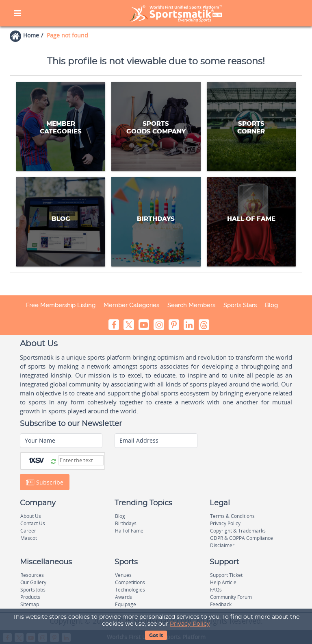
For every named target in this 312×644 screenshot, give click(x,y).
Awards (123, 597)
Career (28, 531)
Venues (123, 575)
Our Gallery (33, 582)
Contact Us (33, 523)
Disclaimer (222, 545)
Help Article (223, 582)
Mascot (29, 538)
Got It (156, 635)
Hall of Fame (129, 531)
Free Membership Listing (61, 305)
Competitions (130, 582)
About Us (31, 516)
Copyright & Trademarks (238, 531)
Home (31, 35)
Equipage (126, 604)
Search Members (191, 305)
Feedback (221, 604)
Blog (271, 305)
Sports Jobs (33, 590)
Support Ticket (226, 575)
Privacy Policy (190, 624)
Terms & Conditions (232, 516)
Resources (32, 575)
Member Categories (131, 305)
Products (30, 597)
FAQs (216, 590)
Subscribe (45, 482)
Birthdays (126, 523)
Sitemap (30, 604)
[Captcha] (81, 460)
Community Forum (231, 597)
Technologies (130, 590)
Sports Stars (240, 305)
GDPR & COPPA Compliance (242, 538)
